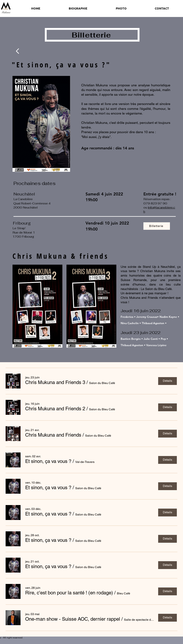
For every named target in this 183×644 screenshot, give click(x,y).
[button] (55, 382)
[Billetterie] (157, 226)
